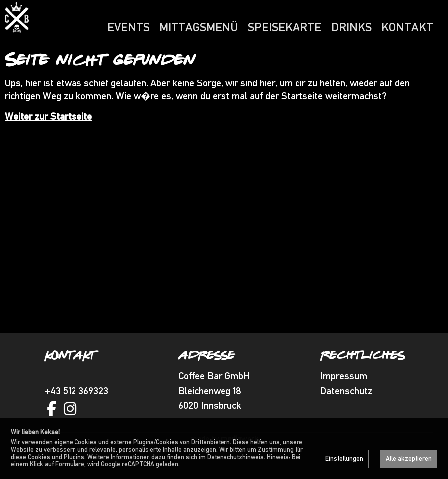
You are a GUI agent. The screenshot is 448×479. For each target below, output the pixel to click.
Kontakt (407, 27)
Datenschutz (346, 410)
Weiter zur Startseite (48, 136)
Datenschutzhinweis (235, 457)
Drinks (351, 27)
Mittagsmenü (199, 27)
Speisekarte (285, 27)
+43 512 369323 (76, 410)
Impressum (343, 395)
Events (128, 27)
